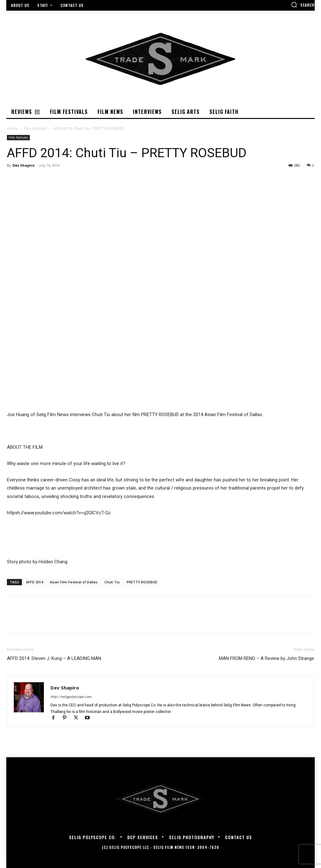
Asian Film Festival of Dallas (74, 582)
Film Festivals (35, 129)
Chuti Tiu (112, 582)
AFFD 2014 (34, 582)
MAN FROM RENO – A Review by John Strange (266, 658)
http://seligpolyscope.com (71, 697)
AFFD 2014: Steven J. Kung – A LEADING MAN (54, 658)
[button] (303, 5)
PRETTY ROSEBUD (142, 582)
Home (12, 129)
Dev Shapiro (24, 165)
